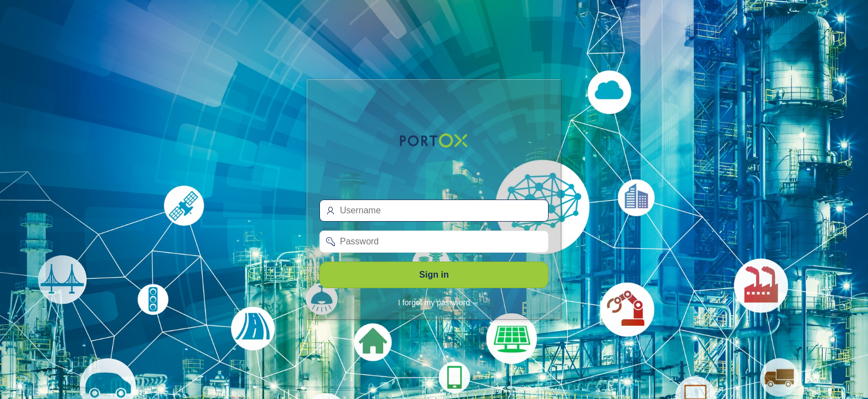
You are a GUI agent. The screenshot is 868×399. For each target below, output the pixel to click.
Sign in (434, 275)
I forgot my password (434, 303)
